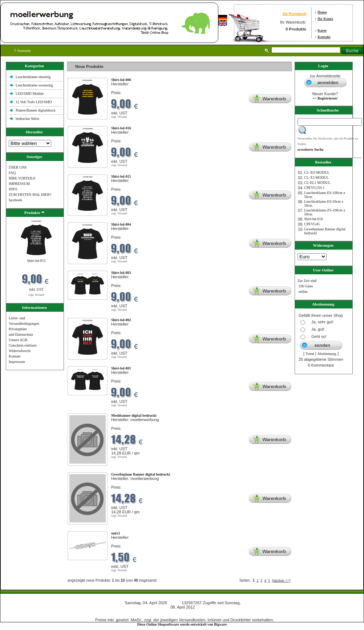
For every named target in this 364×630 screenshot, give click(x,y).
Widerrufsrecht (20, 351)
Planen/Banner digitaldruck (36, 110)
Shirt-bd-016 (313, 219)
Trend (310, 354)
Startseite (23, 51)
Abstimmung (327, 354)
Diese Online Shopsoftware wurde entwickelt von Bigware (182, 624)
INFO (13, 189)
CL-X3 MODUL (316, 177)
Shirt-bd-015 (36, 261)
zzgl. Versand (37, 295)
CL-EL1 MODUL (317, 183)
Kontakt (324, 37)
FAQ (12, 173)
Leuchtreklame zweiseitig (35, 85)
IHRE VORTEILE (22, 178)
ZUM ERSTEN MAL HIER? (30, 195)
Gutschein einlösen (23, 345)
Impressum (17, 362)
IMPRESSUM (19, 184)
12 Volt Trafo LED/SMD (34, 102)
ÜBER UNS (18, 167)
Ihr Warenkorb (294, 14)
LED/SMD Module (30, 94)
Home (322, 12)
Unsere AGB (18, 340)
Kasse (322, 30)
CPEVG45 (312, 224)
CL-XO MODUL (317, 172)
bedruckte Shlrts (27, 119)
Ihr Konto (325, 19)
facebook (15, 200)
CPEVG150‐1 (314, 188)
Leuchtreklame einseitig (34, 77)
